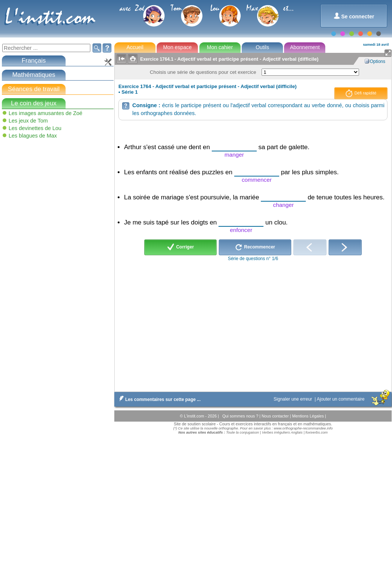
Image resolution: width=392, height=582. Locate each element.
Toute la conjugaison (242, 432)
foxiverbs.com (316, 432)
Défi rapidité (361, 93)
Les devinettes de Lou (35, 128)
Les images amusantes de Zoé (46, 113)
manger (234, 155)
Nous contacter (276, 416)
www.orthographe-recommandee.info (303, 428)
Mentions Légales (308, 416)
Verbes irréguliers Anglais (282, 432)
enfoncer (241, 230)
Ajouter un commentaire (341, 399)
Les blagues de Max (33, 136)
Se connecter (354, 16)
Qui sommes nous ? (241, 416)
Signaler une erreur (293, 399)
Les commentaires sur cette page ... (158, 399)
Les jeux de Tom (28, 121)
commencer (257, 180)
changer (284, 205)
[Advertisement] (57, 194)
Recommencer (255, 247)
